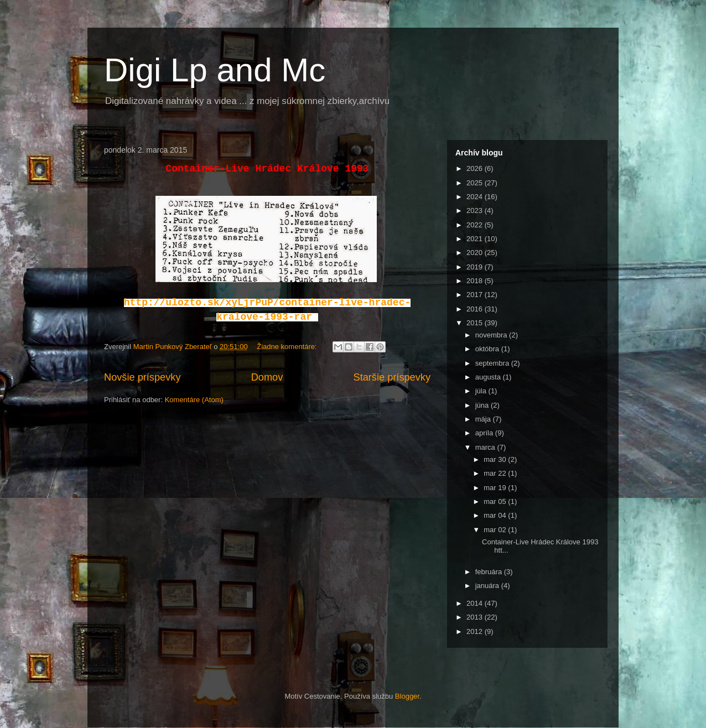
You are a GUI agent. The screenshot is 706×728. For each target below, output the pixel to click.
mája (484, 419)
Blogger (407, 696)
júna (483, 405)
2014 (476, 603)
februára (490, 572)
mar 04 (496, 515)
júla (482, 391)
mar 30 (496, 459)
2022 (476, 225)
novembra (492, 335)
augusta (489, 377)
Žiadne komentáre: (288, 347)
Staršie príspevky (392, 377)
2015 (476, 323)
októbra (488, 349)
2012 (476, 631)
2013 (476, 617)
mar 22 (496, 473)
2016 (476, 309)
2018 (476, 281)
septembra (493, 363)
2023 (476, 210)
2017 (476, 295)
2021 (476, 239)
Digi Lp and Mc (215, 70)
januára (488, 586)
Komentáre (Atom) (194, 400)
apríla (485, 433)
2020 (476, 253)
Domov (267, 377)
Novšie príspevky (142, 377)
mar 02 (496, 530)
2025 (476, 183)
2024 (476, 197)
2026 (476, 168)
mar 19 (496, 488)
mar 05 (496, 501)
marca (486, 447)
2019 (476, 267)
